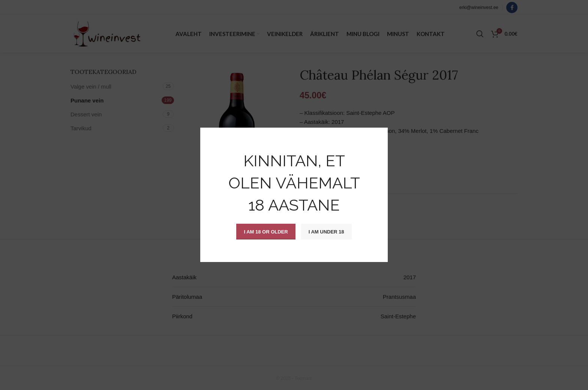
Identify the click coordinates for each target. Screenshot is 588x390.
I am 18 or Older (266, 232)
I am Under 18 (326, 232)
